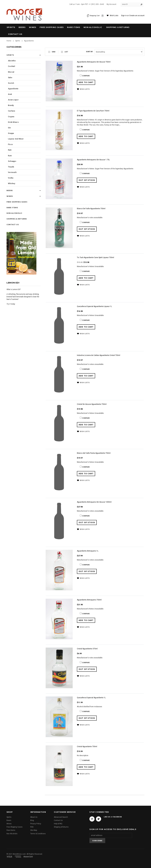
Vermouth (12, 172)
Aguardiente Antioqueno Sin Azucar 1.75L (93, 160)
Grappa (11, 133)
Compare (86, 76)
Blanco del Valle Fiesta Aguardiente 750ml (94, 453)
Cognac (11, 117)
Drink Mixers (13, 122)
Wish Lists (114, 16)
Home (9, 41)
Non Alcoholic (93, 27)
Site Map (34, 830)
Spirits (11, 27)
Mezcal (11, 72)
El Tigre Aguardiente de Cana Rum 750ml (93, 111)
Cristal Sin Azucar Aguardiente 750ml (92, 404)
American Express (18, 856)
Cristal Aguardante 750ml (87, 747)
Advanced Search (61, 817)
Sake (10, 78)
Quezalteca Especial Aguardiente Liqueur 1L (94, 306)
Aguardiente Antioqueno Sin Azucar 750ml (94, 62)
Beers (22, 27)
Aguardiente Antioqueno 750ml (89, 600)
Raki (10, 150)
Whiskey (12, 183)
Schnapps (12, 161)
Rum (10, 156)
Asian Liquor (13, 100)
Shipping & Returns (61, 827)
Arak (10, 94)
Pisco (10, 144)
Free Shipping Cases (52, 27)
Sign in (124, 16)
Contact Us (58, 820)
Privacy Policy (36, 824)
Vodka (11, 178)
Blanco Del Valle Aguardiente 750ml (91, 209)
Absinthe (12, 61)
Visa (10, 856)
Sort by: (90, 52)
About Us (34, 817)
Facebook (92, 819)
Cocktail (11, 66)
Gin (9, 128)
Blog (32, 820)
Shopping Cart (96, 16)
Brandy (11, 105)
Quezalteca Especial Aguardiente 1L (91, 698)
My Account (111, 4)
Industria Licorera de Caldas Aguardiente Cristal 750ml (99, 355)
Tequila (11, 167)
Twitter (99, 819)
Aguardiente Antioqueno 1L (88, 551)
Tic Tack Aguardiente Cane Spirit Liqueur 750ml (95, 257)
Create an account (137, 16)
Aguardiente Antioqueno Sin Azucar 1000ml (94, 502)
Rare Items (74, 27)
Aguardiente (13, 89)
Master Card (28, 856)
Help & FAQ (58, 824)
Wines (33, 27)
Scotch (11, 83)
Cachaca (12, 111)
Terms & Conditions (38, 834)
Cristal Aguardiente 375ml (87, 649)
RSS (32, 827)
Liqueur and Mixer (16, 139)
